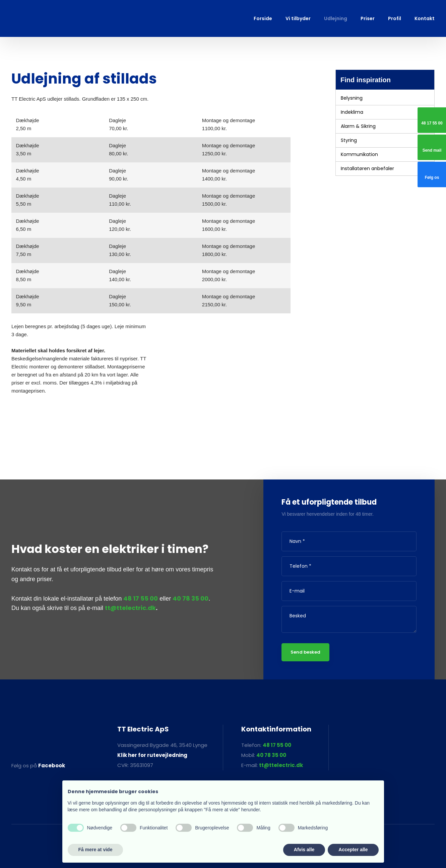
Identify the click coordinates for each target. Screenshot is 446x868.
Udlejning (336, 18)
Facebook (52, 765)
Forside (263, 18)
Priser (368, 18)
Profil (395, 18)
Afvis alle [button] (304, 850)
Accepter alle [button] (353, 850)
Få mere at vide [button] (95, 850)
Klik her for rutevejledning (152, 755)
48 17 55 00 (141, 598)
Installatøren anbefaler (367, 168)
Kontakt (425, 18)
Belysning (352, 98)
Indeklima (352, 112)
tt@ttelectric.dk (130, 608)
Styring (349, 140)
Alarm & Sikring (358, 126)
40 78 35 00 (190, 598)
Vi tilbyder (298, 18)
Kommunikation (359, 154)
